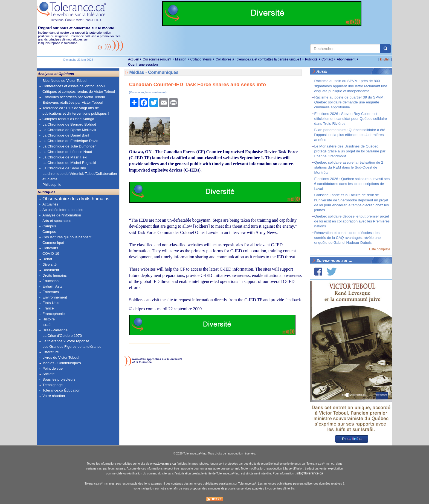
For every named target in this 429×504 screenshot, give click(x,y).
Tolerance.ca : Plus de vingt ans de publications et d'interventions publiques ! (76, 111)
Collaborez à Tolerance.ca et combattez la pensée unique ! (258, 59)
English (385, 59)
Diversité (50, 264)
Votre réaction (54, 396)
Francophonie (54, 314)
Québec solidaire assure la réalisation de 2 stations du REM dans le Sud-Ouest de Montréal (349, 167)
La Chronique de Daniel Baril (66, 135)
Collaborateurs (201, 59)
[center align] (385, 49)
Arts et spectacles (57, 221)
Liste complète (380, 249)
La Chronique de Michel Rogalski (69, 163)
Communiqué (53, 243)
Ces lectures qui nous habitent (67, 237)
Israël (47, 325)
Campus (49, 226)
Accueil (133, 59)
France (48, 308)
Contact (327, 59)
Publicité (311, 59)
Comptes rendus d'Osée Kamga (68, 119)
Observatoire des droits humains (76, 199)
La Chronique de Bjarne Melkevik (69, 130)
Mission (181, 59)
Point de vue (53, 368)
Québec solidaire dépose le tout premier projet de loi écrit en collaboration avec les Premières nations (352, 221)
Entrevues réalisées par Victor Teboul (73, 102)
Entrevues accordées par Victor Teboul (74, 97)
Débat (47, 259)
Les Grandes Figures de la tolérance (72, 347)
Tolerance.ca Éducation (61, 390)
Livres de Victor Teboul (61, 357)
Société (48, 374)
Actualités (50, 204)
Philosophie (52, 185)
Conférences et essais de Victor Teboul (74, 86)
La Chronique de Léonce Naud (67, 152)
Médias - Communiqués (62, 363)
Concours (50, 248)
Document (51, 270)
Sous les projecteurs (59, 379)
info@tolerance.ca (310, 473)
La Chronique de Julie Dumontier (69, 146)
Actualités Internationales (63, 210)
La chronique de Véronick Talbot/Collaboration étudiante (80, 176)
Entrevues (51, 292)
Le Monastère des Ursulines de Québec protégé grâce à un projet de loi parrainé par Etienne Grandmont (350, 151)
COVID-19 (51, 254)
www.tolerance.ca (163, 464)
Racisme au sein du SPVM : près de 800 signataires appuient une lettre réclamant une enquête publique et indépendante (351, 86)
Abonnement (346, 59)
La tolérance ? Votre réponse (66, 341)
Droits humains (55, 275)
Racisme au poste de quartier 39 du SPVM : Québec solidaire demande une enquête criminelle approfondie (350, 102)
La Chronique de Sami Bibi (64, 168)
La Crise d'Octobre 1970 (62, 336)
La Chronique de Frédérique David (70, 141)
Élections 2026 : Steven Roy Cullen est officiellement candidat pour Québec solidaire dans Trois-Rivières (351, 119)
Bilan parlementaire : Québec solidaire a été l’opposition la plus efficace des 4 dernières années (350, 135)
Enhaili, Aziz (52, 286)
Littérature (51, 352)
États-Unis (51, 303)
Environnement (55, 297)
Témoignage (53, 385)
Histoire (49, 319)
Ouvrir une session (143, 65)
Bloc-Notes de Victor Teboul (65, 81)
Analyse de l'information (62, 215)
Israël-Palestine (55, 330)
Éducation (50, 281)
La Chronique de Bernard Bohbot (69, 124)
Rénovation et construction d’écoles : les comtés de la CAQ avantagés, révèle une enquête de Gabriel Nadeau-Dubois (348, 238)
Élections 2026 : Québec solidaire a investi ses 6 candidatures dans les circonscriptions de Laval (352, 184)
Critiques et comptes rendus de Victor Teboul (79, 92)
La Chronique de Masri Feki (65, 157)
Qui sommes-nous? (157, 59)
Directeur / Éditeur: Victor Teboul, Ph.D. (76, 20)
